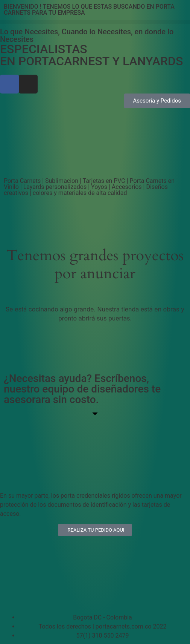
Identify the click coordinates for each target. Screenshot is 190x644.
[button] (95, 22)
